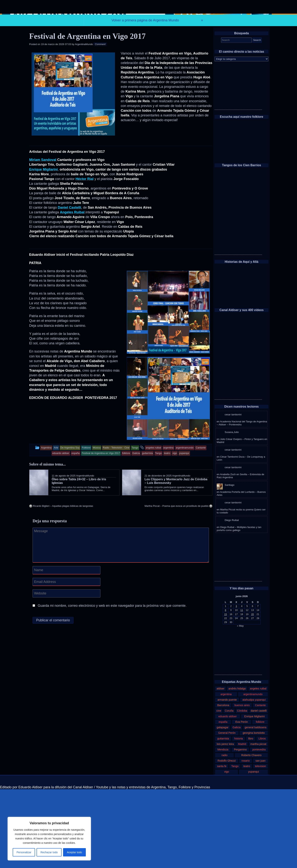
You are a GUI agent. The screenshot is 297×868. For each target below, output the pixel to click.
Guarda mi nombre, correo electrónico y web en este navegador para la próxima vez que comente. (112, 684)
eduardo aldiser (228, 795)
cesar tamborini (233, 493)
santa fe (222, 845)
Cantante (260, 784)
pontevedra (259, 828)
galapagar (223, 806)
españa (223, 801)
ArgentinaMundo (84, 123)
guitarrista (223, 817)
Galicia (237, 806)
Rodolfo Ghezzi (227, 839)
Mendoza (223, 828)
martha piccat (258, 823)
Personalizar (24, 852)
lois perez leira (225, 823)
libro (251, 817)
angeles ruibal (258, 767)
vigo (227, 850)
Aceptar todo (74, 852)
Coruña (229, 789)
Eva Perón (242, 801)
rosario (246, 839)
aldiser (221, 767)
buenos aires (242, 784)
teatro (247, 845)
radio (225, 834)
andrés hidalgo (237, 767)
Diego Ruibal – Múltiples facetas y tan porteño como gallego (239, 607)
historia (239, 817)
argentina (226, 773)
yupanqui (254, 850)
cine (219, 789)
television (261, 845)
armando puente (227, 778)
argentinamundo (253, 773)
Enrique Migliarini (255, 795)
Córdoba (242, 789)
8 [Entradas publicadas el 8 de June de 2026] (225, 689)
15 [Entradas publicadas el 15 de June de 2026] (225, 693)
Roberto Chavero (251, 834)
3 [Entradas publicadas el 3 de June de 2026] (236, 685)
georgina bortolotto (254, 812)
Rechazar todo (49, 852)
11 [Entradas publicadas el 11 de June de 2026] (242, 689)
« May (240, 704)
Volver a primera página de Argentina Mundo (145, 99)
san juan (261, 839)
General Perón (227, 812)
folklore (260, 801)
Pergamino (240, 828)
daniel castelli (259, 789)
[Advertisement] (238, 165)
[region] (49, 839)
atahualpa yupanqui (254, 778)
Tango (235, 845)
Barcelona (223, 784)
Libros (262, 817)
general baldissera (256, 806)
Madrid (242, 823)
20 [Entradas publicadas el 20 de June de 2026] (252, 693)
